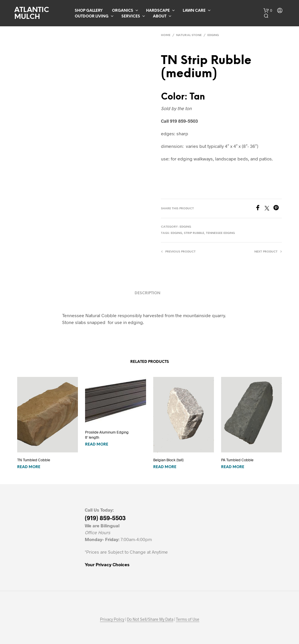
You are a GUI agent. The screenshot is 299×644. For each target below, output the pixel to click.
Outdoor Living (92, 16)
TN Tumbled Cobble (34, 460)
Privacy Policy (112, 619)
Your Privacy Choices (107, 564)
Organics (123, 11)
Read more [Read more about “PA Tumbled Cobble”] (233, 467)
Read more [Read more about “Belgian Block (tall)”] (165, 467)
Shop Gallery (89, 11)
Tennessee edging (220, 233)
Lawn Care (194, 11)
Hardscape (158, 11)
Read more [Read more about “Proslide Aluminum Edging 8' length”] (97, 445)
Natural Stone (189, 35)
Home (166, 35)
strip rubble (194, 233)
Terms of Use (188, 619)
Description (147, 293)
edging (176, 233)
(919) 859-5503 (105, 518)
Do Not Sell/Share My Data (150, 619)
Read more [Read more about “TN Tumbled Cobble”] (29, 467)
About (160, 16)
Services (131, 16)
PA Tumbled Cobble (237, 460)
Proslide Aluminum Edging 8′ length (107, 435)
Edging (213, 35)
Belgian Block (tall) (168, 460)
